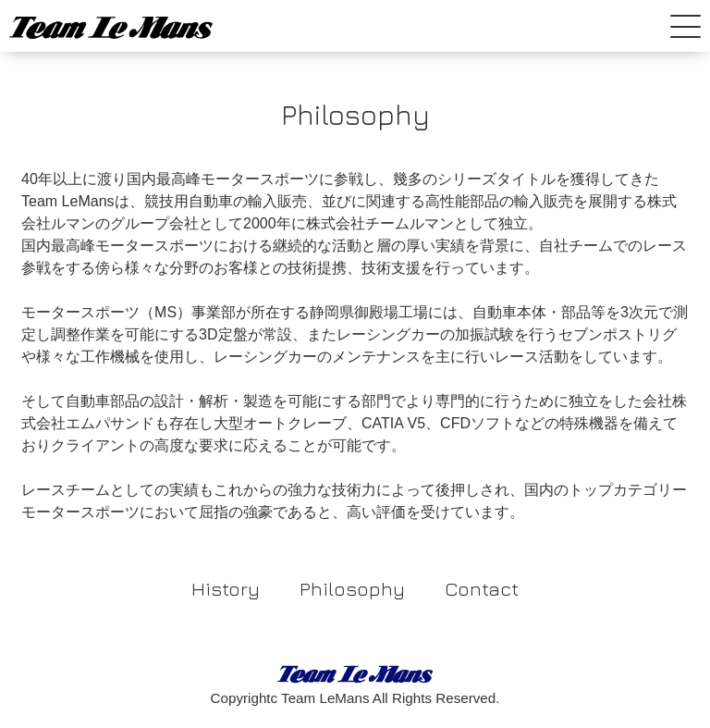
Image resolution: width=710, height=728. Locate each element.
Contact (482, 588)
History (226, 588)
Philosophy (352, 588)
